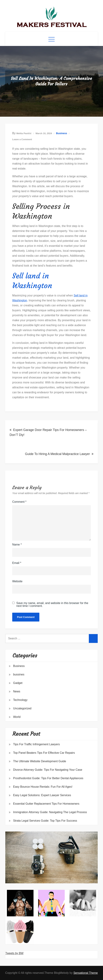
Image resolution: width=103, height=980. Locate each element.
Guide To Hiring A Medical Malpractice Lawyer (57, 454)
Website (17, 581)
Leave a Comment (22, 139)
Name (17, 545)
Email (17, 563)
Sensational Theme (86, 973)
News (17, 691)
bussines (19, 674)
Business (62, 133)
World (17, 717)
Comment (19, 502)
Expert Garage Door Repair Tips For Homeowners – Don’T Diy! (48, 432)
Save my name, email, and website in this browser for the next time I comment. (52, 605)
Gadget (18, 683)
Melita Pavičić (24, 133)
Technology (20, 700)
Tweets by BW (14, 953)
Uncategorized (22, 708)
